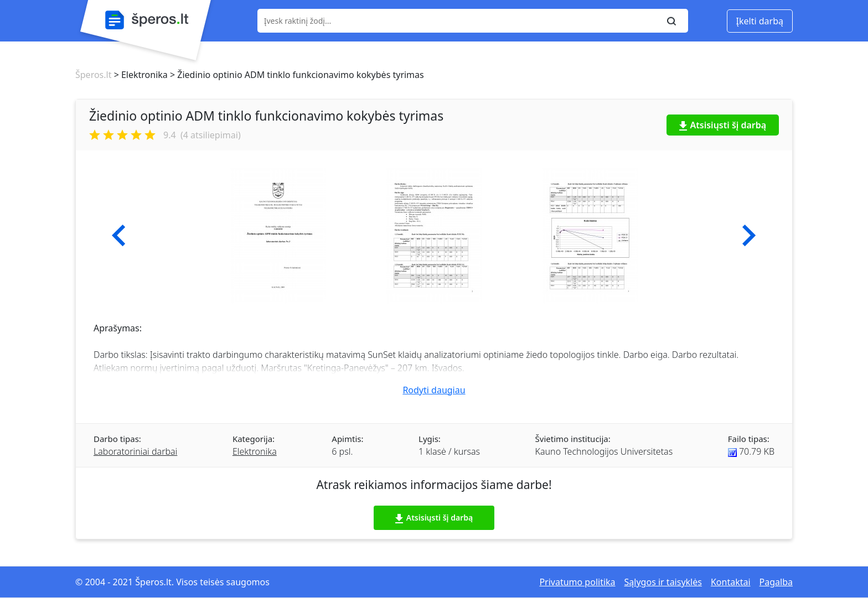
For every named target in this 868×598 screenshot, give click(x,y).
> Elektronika (139, 75)
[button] (119, 236)
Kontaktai (731, 582)
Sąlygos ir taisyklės (663, 582)
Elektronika (255, 451)
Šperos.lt (93, 75)
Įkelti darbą (760, 21)
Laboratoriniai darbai (135, 451)
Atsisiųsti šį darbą (723, 125)
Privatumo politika (577, 582)
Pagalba (776, 582)
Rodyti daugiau (434, 390)
